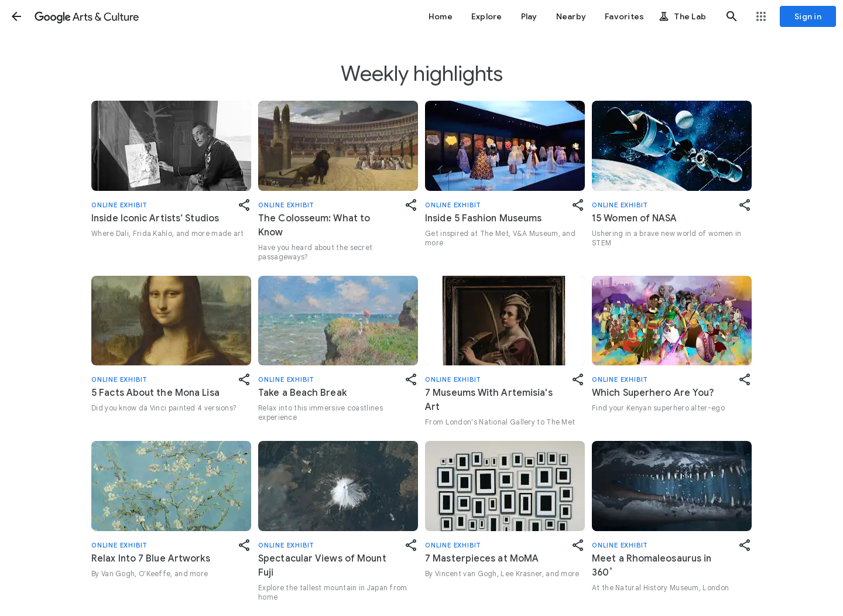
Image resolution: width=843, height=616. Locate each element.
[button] (16, 16)
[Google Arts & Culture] (87, 16)
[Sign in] (808, 16)
